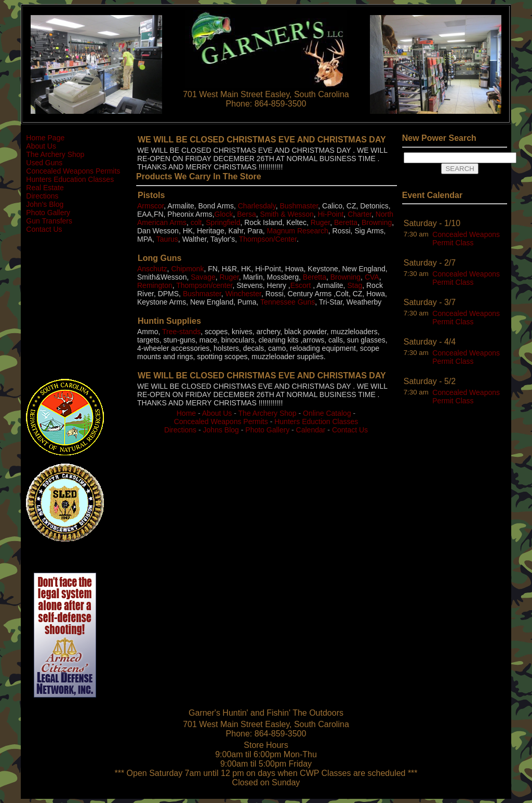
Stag (355, 285)
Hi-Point (331, 214)
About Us (41, 146)
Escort (301, 285)
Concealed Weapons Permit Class (466, 239)
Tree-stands (181, 332)
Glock (224, 214)
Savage (203, 277)
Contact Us (44, 229)
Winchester (243, 294)
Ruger (320, 222)
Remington (155, 285)
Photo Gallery (48, 213)
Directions (42, 196)
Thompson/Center (268, 239)
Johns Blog (221, 430)
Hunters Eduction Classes (316, 422)
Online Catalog (327, 413)
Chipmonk (187, 269)
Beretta (346, 222)
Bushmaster (299, 206)
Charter (360, 214)
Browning (377, 222)
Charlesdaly (257, 206)
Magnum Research (298, 231)
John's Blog (45, 204)
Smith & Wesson (287, 214)
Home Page (45, 138)
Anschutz (152, 269)
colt (196, 222)
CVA (372, 277)
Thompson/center (204, 285)
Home (186, 413)
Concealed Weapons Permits (73, 171)
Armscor (150, 206)
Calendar (311, 430)
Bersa (247, 214)
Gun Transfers (49, 221)
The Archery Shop (55, 154)
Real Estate (45, 188)
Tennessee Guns (288, 302)
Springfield (223, 222)
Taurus (167, 239)
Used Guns (44, 163)
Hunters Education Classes (70, 179)
